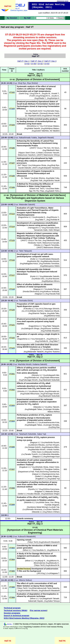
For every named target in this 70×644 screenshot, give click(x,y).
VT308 (12, 587)
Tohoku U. (39, 245)
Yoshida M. (55, 220)
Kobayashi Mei (53, 375)
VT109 (12, 187)
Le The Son (46, 148)
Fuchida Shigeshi (52, 505)
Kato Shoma (40, 178)
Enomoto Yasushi (52, 153)
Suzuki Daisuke (25, 168)
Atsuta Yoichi (54, 113)
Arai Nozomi (54, 279)
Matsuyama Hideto (52, 266)
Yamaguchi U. (34, 228)
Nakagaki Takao (35, 409)
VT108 (12, 176)
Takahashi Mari (53, 150)
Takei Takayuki (25, 251)
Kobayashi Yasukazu (51, 168)
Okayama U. (36, 349)
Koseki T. (55, 93)
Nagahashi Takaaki (51, 599)
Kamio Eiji (35, 261)
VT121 (12, 325)
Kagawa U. (40, 491)
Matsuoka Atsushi (52, 261)
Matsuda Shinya (52, 491)
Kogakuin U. (25, 467)
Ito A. (57, 96)
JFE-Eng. (41, 573)
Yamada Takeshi (32, 113)
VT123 (12, 348)
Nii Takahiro (55, 131)
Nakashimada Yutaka (28, 138)
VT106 (12, 148)
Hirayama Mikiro (52, 447)
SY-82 (27, 64)
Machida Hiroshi (25, 364)
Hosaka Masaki (34, 494)
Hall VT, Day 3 (50, 61)
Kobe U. (34, 259)
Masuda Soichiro (52, 452)
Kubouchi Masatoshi (26, 536)
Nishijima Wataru (52, 128)
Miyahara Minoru (53, 281)
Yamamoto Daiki (41, 230)
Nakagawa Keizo (31, 264)
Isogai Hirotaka (53, 409)
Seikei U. (39, 476)
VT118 (12, 289)
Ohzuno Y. (55, 217)
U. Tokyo (25, 178)
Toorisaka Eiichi (53, 228)
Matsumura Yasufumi (27, 155)
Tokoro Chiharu (53, 512)
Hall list (8, 6)
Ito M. (48, 93)
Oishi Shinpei (54, 230)
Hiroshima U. (33, 126)
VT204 (12, 421)
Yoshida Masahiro (52, 331)
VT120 (12, 310)
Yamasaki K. (40, 339)
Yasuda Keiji (55, 294)
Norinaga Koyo (53, 457)
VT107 (12, 163)
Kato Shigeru (54, 476)
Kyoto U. (34, 276)
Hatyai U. (37, 474)
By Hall (27, 18)
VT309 (12, 597)
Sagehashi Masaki (46, 138)
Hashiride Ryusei (52, 442)
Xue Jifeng (55, 502)
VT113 (12, 214)
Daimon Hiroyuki (53, 116)
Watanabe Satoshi (27, 205)
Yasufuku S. (41, 550)
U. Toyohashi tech (34, 111)
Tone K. (38, 93)
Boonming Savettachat (50, 472)
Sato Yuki (38, 180)
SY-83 (47, 64)
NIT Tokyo (22, 165)
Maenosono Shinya (52, 155)
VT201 (12, 374)
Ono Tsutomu (54, 352)
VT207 (12, 469)
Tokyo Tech (39, 565)
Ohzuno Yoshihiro (52, 328)
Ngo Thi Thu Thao (37, 191)
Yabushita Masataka (51, 454)
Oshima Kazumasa (51, 489)
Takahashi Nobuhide (51, 380)
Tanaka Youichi (31, 454)
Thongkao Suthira (52, 469)
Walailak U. (38, 469)
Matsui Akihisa (54, 412)
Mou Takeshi (54, 407)
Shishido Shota (42, 467)
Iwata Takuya (54, 289)
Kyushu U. (33, 489)
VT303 (12, 548)
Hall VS (8, 641)
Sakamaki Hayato (36, 601)
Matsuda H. (54, 563)
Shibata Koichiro (37, 311)
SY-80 (34, 64)
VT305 (12, 571)
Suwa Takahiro (53, 509)
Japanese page (63, 1)
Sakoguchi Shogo (32, 328)
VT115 (12, 240)
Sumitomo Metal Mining (37, 507)
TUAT (32, 96)
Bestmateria (39, 563)
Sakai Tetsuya (54, 601)
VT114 (12, 227)
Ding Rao (56, 427)
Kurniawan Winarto (30, 590)
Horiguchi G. (45, 96)
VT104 (12, 125)
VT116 (12, 260)
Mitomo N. (55, 550)
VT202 (12, 390)
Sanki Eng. (24, 93)
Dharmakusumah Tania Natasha (46, 588)
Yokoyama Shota (39, 165)
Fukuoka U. (29, 309)
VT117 (12, 275)
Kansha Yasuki (53, 180)
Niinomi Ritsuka (38, 445)
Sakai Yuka (54, 178)
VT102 (12, 92)
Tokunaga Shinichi (52, 309)
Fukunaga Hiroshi (30, 380)
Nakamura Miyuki (52, 311)
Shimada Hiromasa (34, 509)
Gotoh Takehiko (42, 131)
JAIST (33, 148)
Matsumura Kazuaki (51, 243)
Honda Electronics (31, 291)
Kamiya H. (55, 98)
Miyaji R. (42, 561)
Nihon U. (27, 550)
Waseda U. (39, 407)
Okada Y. (42, 98)
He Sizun (55, 148)
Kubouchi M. (54, 565)
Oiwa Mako (54, 189)
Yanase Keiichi (34, 447)
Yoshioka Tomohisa (51, 264)
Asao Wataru (54, 126)
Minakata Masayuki (51, 259)
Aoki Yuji (56, 507)
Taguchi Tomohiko (52, 245)
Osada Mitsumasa (52, 378)
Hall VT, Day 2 (37, 61)
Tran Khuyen (54, 445)
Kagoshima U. (25, 217)
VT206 (12, 447)
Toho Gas (36, 452)
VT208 (12, 488)
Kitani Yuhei (54, 467)
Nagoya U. (38, 289)
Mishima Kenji (54, 316)
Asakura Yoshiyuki (52, 291)
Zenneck (44, 113)
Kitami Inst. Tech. (37, 189)
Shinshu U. (37, 375)
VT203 (12, 405)
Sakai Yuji (41, 434)
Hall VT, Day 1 (23, 61)
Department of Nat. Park (29, 472)
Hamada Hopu (53, 111)
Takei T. (42, 220)
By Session (12, 18)
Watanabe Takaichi (36, 352)
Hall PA (62, 641)
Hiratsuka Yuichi (35, 243)
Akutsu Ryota (38, 391)
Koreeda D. (41, 217)
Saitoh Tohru (54, 191)
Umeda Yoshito (53, 449)
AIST (35, 168)
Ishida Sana (44, 502)
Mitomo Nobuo (25, 580)
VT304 (12, 559)
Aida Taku (55, 313)
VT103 (12, 109)
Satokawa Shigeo (52, 494)
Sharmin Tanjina (39, 313)
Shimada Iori (34, 378)
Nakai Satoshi (34, 128)
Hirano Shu (40, 279)
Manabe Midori (53, 349)
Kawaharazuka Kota (51, 422)
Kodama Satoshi (39, 364)
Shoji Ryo (22, 83)
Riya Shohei (32, 83)
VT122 (12, 338)
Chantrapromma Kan (50, 474)
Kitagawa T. (55, 573)
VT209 (12, 505)
